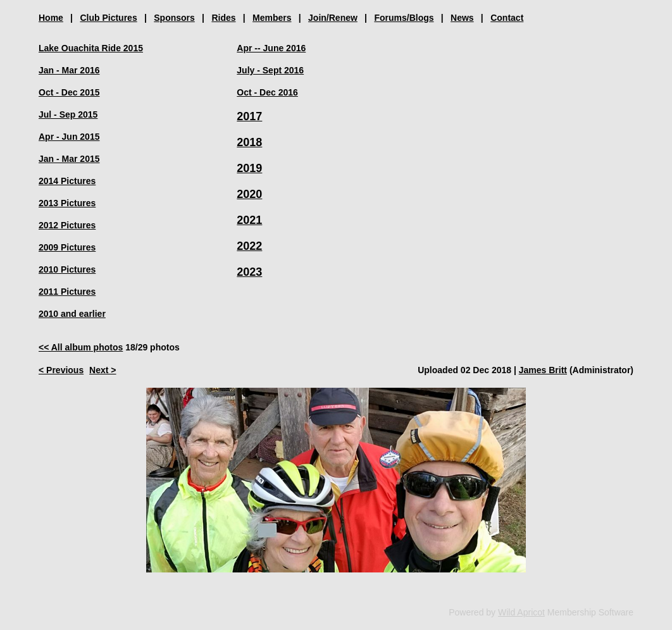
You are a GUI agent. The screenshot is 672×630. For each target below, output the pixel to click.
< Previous (61, 370)
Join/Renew (333, 18)
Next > (103, 370)
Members (272, 18)
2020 (249, 194)
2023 (249, 272)
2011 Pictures (67, 292)
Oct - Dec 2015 (69, 92)
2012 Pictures (67, 225)
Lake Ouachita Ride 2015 (91, 48)
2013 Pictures (67, 203)
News (462, 18)
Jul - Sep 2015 (68, 114)
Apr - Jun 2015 (69, 137)
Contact (507, 18)
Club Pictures (108, 18)
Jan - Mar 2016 (69, 70)
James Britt (543, 370)
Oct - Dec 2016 (267, 92)
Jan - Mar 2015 (69, 159)
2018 (249, 142)
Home (51, 18)
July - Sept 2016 (270, 70)
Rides (223, 18)
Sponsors (174, 18)
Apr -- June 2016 (271, 48)
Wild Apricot (521, 612)
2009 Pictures (67, 247)
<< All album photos (81, 347)
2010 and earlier (72, 314)
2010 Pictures (67, 269)
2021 (249, 220)
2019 (249, 168)
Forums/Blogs (404, 18)
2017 (249, 116)
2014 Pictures (67, 181)
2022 (249, 246)
